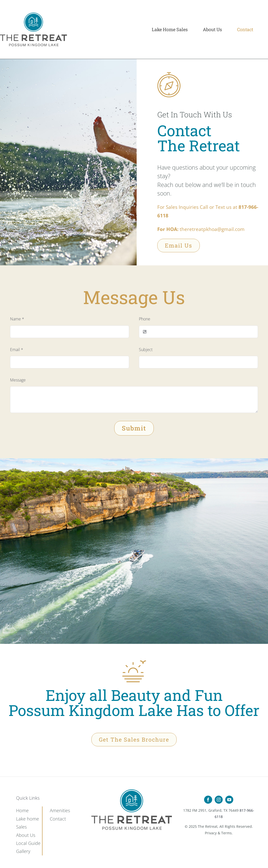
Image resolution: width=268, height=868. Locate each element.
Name (17, 319)
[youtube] (229, 800)
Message (18, 380)
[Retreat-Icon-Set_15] (132, 791)
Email (17, 350)
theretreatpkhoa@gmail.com (212, 229)
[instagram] (219, 800)
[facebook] (208, 800)
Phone (145, 319)
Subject (146, 350)
